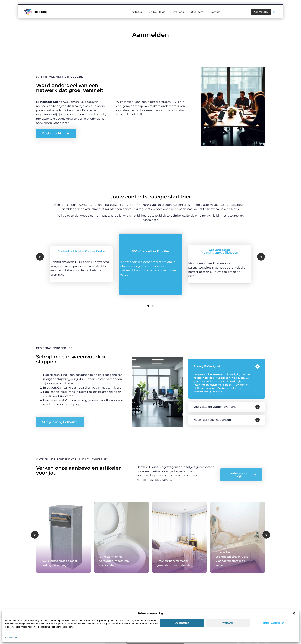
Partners (136, 12)
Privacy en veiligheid (207, 366)
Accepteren (182, 623)
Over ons (178, 12)
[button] (294, 613)
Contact (215, 12)
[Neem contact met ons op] (258, 420)
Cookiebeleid (11, 638)
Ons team (197, 12)
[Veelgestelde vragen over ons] (258, 407)
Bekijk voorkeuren (274, 623)
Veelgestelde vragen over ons (214, 407)
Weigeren (228, 623)
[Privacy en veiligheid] (258, 367)
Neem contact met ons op (212, 420)
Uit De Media (157, 12)
